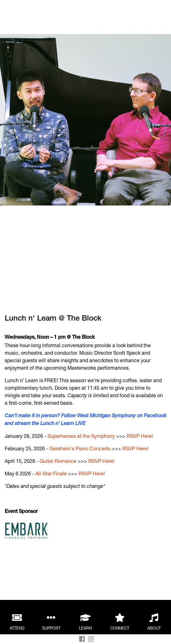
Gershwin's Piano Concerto (80, 448)
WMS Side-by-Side (49, 588)
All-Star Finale (51, 473)
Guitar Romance (58, 461)
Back (36, 12)
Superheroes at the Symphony (81, 436)
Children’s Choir (46, 596)
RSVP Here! (140, 436)
